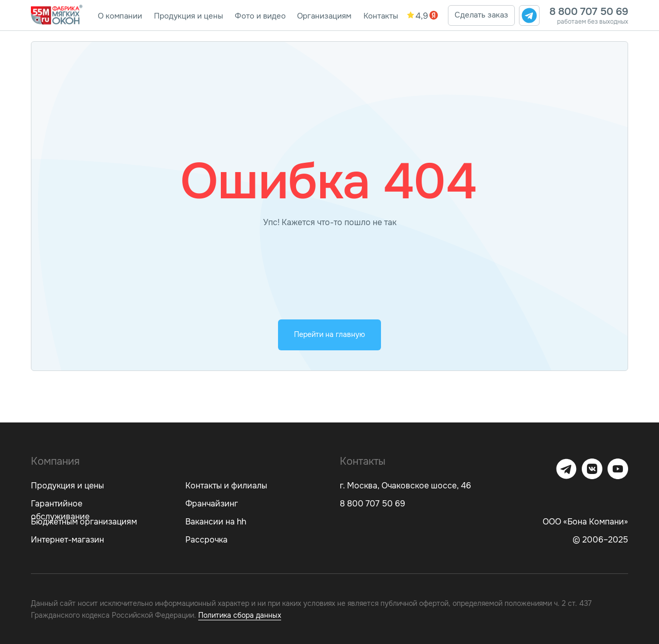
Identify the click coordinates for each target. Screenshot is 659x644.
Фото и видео (260, 16)
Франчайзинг (212, 504)
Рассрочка (206, 540)
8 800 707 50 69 (589, 12)
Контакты (381, 16)
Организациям (324, 16)
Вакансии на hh (216, 522)
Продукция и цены (188, 16)
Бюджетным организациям (84, 522)
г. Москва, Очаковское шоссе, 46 (405, 486)
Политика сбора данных (240, 615)
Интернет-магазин (67, 540)
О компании (120, 16)
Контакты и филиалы (226, 486)
